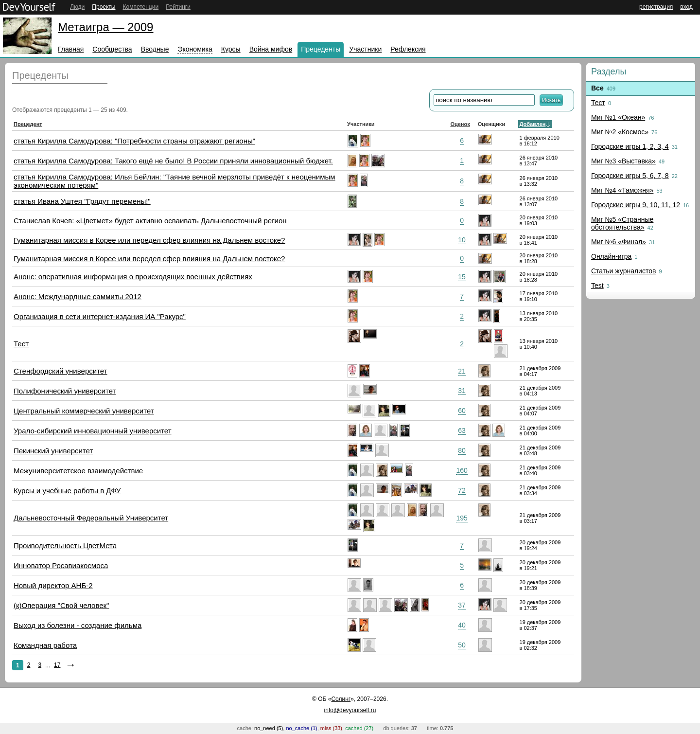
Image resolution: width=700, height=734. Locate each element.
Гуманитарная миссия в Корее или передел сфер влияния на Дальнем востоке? (149, 240)
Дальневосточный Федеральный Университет (91, 518)
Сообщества (112, 49)
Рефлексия (408, 49)
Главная (71, 49)
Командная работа (45, 645)
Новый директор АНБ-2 (53, 585)
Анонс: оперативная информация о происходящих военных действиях (133, 277)
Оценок (460, 124)
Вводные (155, 49)
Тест (21, 344)
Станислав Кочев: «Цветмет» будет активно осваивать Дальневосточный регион (150, 221)
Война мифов (271, 49)
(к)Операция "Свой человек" (61, 605)
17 (57, 665)
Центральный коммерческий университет (84, 411)
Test (597, 286)
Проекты (104, 7)
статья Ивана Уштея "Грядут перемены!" (82, 201)
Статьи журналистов (623, 271)
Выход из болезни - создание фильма (78, 625)
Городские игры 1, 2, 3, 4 (630, 146)
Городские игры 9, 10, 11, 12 (636, 205)
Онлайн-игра (611, 256)
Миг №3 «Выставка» (623, 161)
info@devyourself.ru (350, 710)
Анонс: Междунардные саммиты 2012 (78, 296)
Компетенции (140, 7)
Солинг (341, 699)
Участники (365, 49)
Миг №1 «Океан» (618, 117)
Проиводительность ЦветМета (65, 546)
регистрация (656, 7)
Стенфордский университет (61, 371)
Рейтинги (178, 7)
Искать (551, 100)
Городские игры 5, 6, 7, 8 (630, 176)
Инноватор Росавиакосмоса (61, 565)
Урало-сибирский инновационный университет (93, 431)
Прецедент (28, 124)
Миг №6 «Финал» (619, 242)
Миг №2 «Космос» (620, 132)
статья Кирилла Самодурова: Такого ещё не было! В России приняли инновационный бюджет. (173, 161)
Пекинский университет (53, 451)
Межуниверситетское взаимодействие (78, 471)
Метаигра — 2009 (105, 27)
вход (686, 7)
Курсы (231, 49)
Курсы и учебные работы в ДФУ (67, 491)
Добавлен (533, 124)
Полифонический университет (65, 391)
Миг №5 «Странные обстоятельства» (622, 223)
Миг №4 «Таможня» (622, 190)
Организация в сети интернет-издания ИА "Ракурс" (100, 316)
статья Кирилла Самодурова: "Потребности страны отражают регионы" (134, 141)
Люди (77, 7)
